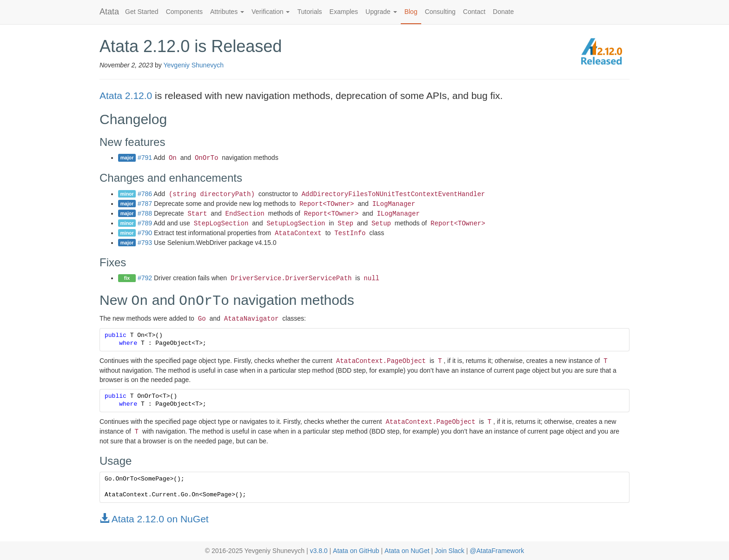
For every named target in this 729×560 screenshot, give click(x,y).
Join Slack (450, 551)
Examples (344, 12)
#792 (145, 278)
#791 (145, 158)
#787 (145, 204)
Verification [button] (271, 12)
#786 (145, 194)
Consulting (440, 12)
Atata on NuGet (407, 551)
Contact (474, 12)
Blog (411, 12)
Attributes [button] (227, 12)
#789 (145, 223)
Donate (503, 12)
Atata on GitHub (356, 551)
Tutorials (309, 12)
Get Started (142, 12)
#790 (145, 233)
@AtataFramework (497, 551)
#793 (145, 243)
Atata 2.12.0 (126, 96)
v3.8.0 (318, 551)
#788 (145, 213)
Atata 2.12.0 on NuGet (154, 519)
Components (184, 12)
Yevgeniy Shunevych (194, 65)
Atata (109, 12)
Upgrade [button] (381, 12)
